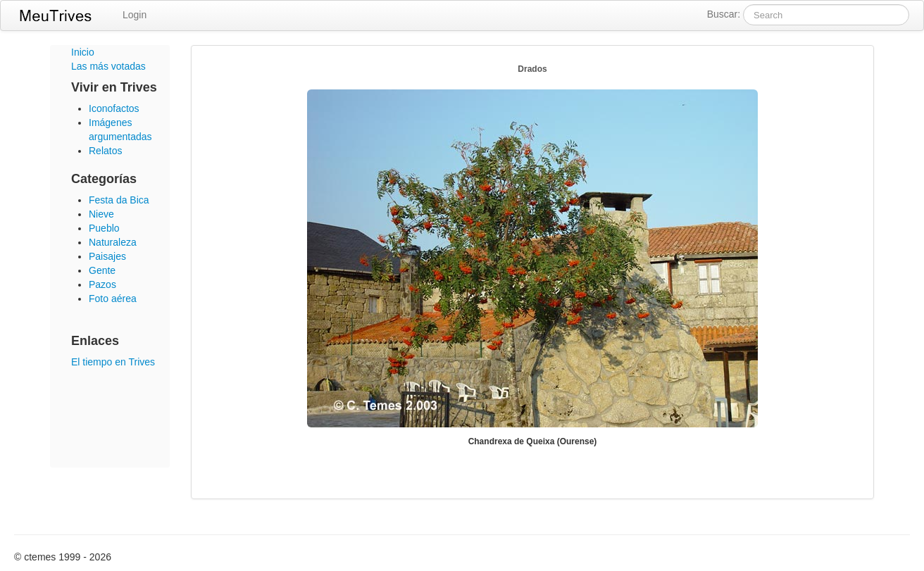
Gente (102, 270)
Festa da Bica (119, 200)
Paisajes (107, 256)
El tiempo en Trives (113, 362)
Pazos (102, 284)
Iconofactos (114, 108)
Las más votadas (108, 66)
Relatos (105, 151)
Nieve (101, 214)
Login (135, 15)
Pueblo (104, 228)
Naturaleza (113, 242)
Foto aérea (113, 299)
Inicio (83, 52)
